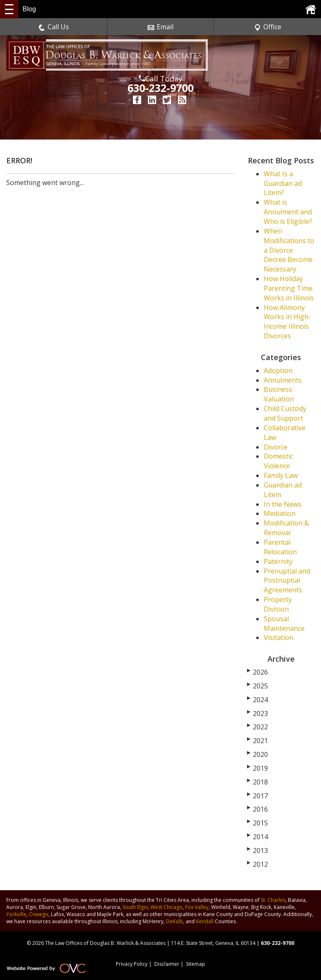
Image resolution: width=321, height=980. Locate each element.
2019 (257, 768)
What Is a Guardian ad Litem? (283, 183)
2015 (257, 823)
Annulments (283, 380)
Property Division (278, 604)
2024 (257, 700)
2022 (257, 727)
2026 (257, 672)
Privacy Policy (132, 964)
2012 (257, 864)
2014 (257, 837)
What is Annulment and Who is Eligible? (288, 212)
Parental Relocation (280, 547)
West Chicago (167, 907)
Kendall (205, 921)
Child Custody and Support (285, 413)
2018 (257, 782)
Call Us (54, 27)
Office (268, 27)
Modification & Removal (286, 528)
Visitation (279, 637)
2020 (257, 754)
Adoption (278, 371)
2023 (257, 713)
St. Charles (273, 900)
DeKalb (175, 921)
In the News (283, 504)
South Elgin (135, 907)
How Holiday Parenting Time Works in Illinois (289, 288)
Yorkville (16, 914)
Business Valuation (279, 394)
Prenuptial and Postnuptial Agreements (287, 581)
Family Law (281, 475)
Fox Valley (197, 907)
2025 (257, 686)
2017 (257, 796)
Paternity (278, 561)
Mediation (280, 513)
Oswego (39, 914)
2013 (257, 851)
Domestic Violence (278, 461)
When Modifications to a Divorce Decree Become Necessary (289, 250)
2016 (257, 809)
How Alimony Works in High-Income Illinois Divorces (287, 322)
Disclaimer (167, 964)
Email (160, 27)
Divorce (276, 447)
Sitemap (196, 964)
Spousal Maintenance (284, 623)
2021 (257, 741)
